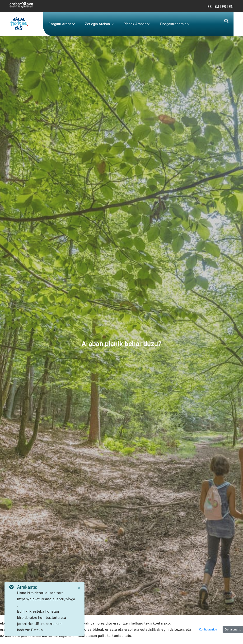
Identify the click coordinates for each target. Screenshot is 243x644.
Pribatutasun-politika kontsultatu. (104, 636)
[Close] (79, 588)
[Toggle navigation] (226, 9)
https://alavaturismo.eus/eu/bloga (46, 599)
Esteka (37, 630)
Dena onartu (233, 629)
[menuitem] (62, 24)
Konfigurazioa (208, 629)
